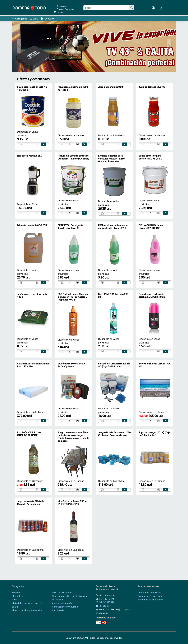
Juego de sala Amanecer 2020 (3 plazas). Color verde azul (114, 434)
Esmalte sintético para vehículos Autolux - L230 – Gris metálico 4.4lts (112, 158)
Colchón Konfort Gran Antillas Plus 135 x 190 (33, 365)
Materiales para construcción (27, 603)
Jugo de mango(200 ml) (111, 87)
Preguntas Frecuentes (150, 596)
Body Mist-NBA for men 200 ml (113, 295)
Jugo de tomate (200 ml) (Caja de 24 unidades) (30, 503)
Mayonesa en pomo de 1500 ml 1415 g (73, 88)
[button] (19, 46)
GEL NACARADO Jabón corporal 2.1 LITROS (151, 227)
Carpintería (58, 610)
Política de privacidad (150, 592)
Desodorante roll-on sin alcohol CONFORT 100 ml (152, 295)
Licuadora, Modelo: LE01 (30, 156)
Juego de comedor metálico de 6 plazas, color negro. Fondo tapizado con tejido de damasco (73, 437)
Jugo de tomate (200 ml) (152, 87)
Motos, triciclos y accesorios (27, 610)
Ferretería (57, 600)
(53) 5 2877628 (105, 602)
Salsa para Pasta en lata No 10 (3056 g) (32, 88)
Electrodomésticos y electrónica (69, 596)
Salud (15, 607)
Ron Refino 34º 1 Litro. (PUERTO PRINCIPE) (29, 434)
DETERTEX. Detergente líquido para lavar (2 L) (70, 227)
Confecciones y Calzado (65, 607)
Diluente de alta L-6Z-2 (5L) (32, 225)
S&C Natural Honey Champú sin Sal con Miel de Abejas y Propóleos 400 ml (73, 297)
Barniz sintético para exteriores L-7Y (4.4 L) (151, 157)
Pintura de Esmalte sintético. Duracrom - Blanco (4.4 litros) (73, 157)
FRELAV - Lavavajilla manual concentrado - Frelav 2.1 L (113, 227)
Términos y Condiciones (151, 600)
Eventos (16, 592)
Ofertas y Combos (62, 592)
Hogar (15, 600)
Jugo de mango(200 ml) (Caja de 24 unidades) (154, 434)
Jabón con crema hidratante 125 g (32, 295)
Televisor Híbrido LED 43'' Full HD (155, 365)
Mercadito (17, 596)
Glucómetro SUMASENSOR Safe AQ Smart (72, 365)
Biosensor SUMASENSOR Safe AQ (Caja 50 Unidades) (114, 365)
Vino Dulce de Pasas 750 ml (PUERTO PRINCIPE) (72, 503)
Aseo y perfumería (62, 603)
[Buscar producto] (106, 8)
